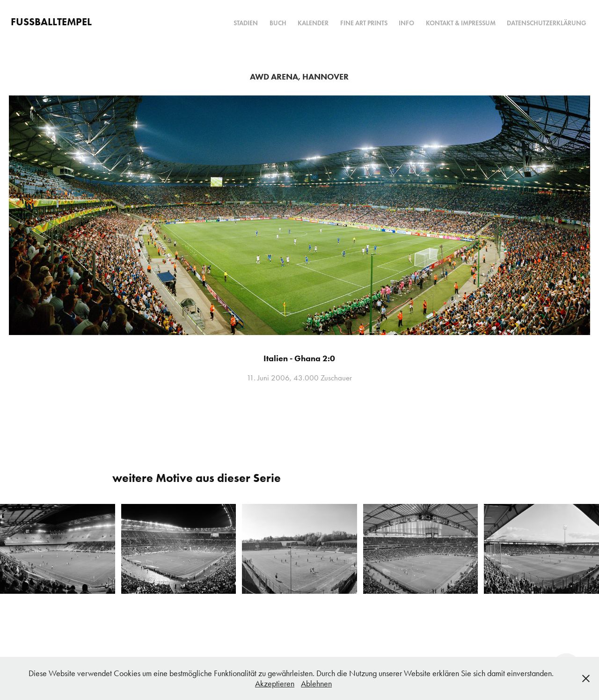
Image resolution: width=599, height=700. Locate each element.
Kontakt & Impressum (461, 23)
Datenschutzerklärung (547, 23)
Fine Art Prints (364, 23)
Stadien (246, 23)
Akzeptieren (275, 684)
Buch (278, 23)
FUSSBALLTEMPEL (51, 22)
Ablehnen (316, 684)
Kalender (313, 23)
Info (406, 23)
